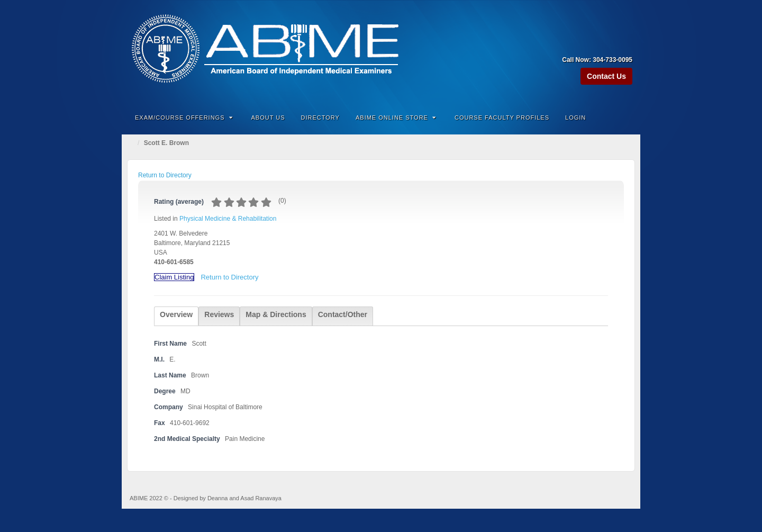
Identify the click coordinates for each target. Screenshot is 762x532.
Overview (176, 314)
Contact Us (606, 76)
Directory (320, 118)
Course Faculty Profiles (502, 118)
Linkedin (611, 45)
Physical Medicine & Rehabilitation (228, 219)
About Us (268, 118)
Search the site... (625, 118)
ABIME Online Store (396, 118)
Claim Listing (174, 277)
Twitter (625, 45)
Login (575, 118)
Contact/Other (343, 314)
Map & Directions (276, 314)
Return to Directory (165, 175)
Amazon (582, 45)
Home (132, 143)
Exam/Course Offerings (184, 118)
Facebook (597, 45)
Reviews (219, 314)
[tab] (176, 316)
